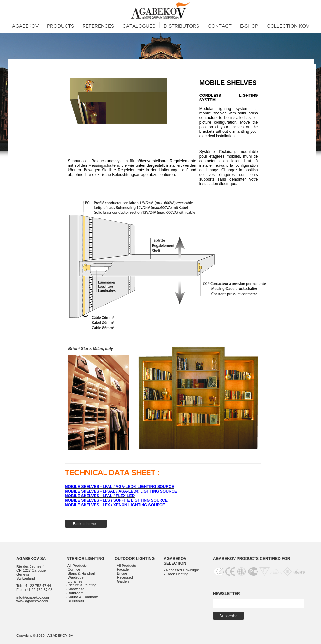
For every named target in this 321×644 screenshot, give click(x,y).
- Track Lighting (176, 574)
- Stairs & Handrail (80, 573)
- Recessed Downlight (181, 570)
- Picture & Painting (81, 585)
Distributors (181, 26)
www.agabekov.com (32, 601)
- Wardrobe (75, 577)
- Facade (122, 569)
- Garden (122, 581)
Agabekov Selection (175, 561)
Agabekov (25, 26)
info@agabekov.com (33, 597)
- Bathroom (74, 593)
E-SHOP (249, 26)
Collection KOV (288, 26)
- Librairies (74, 581)
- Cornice (73, 569)
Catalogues (139, 26)
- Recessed (75, 601)
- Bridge (121, 573)
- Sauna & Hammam (82, 597)
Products (61, 26)
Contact (220, 26)
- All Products (76, 566)
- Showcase (75, 589)
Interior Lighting (85, 559)
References (98, 26)
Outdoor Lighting (135, 559)
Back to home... (86, 524)
